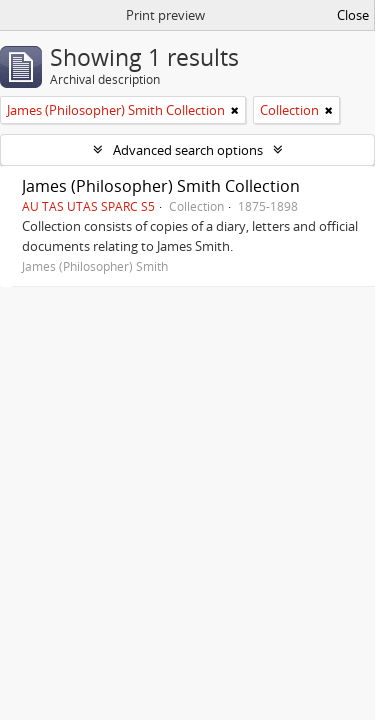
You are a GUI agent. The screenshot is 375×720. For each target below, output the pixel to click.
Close (353, 15)
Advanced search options (188, 150)
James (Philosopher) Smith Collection (161, 186)
